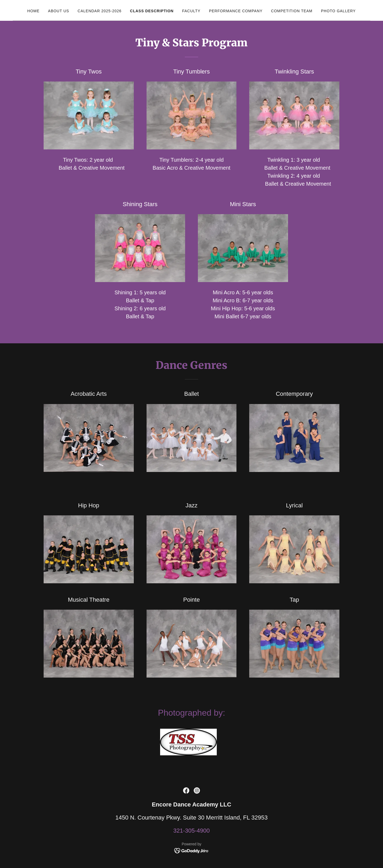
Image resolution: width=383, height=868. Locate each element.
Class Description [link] (152, 11)
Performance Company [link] (236, 11)
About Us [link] (59, 11)
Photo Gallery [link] (338, 11)
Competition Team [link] (292, 11)
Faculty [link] (191, 11)
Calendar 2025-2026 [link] (100, 11)
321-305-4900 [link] (191, 831)
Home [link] (34, 11)
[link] (186, 790)
